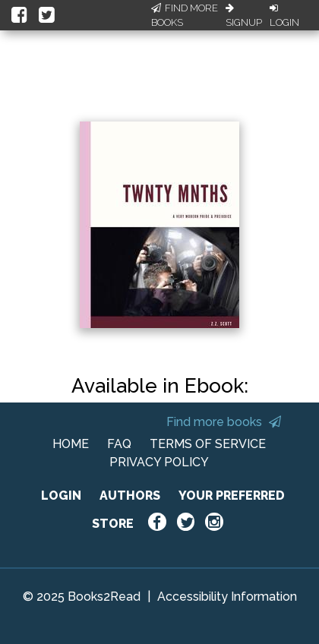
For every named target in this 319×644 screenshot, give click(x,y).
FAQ (119, 444)
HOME (71, 444)
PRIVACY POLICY (159, 462)
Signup (244, 16)
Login (284, 16)
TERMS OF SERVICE (208, 444)
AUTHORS (130, 496)
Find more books (224, 422)
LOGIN (61, 496)
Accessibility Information (227, 597)
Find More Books (185, 16)
